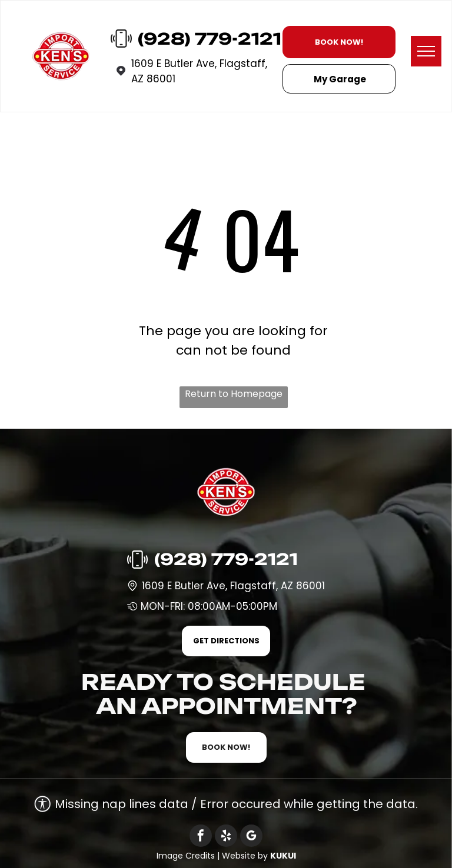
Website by (245, 856)
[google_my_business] (251, 837)
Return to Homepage (234, 394)
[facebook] (201, 837)
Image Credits (186, 856)
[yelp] (226, 837)
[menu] (426, 51)
